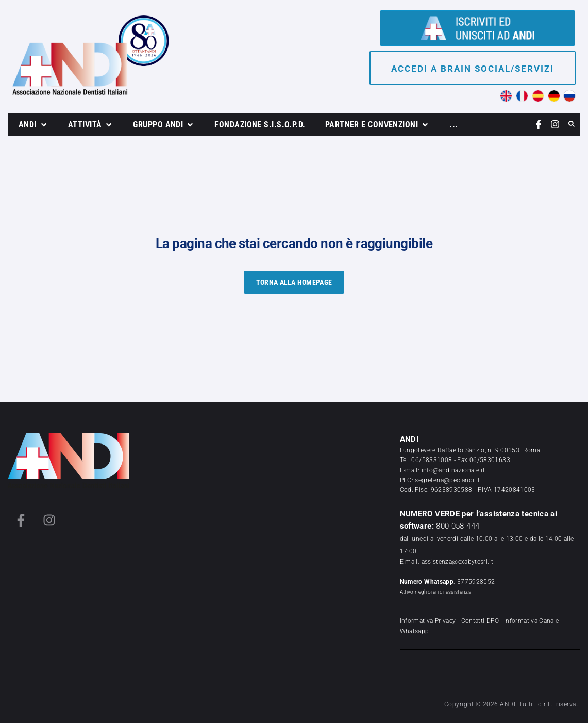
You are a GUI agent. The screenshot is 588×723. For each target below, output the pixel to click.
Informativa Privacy (428, 621)
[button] (33, 125)
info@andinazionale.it (453, 470)
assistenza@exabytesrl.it (458, 562)
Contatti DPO (480, 621)
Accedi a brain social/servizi (473, 69)
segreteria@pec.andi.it (447, 480)
